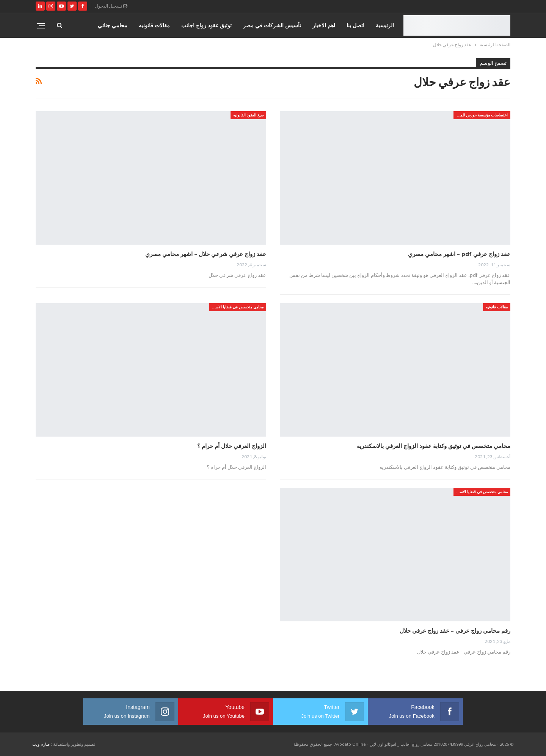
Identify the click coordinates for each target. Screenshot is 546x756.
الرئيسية (385, 25)
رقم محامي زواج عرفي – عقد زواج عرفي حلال (455, 630)
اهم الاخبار (324, 25)
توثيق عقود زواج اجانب (206, 25)
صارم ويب (41, 744)
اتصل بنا (355, 25)
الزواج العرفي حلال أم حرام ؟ (232, 446)
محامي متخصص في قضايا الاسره (237, 307)
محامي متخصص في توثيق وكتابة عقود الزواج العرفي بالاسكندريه (434, 446)
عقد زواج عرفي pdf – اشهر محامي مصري (459, 254)
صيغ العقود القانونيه (248, 115)
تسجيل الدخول (111, 6)
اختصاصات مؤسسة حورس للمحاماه (481, 115)
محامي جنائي (113, 25)
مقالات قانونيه (154, 25)
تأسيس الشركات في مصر (272, 25)
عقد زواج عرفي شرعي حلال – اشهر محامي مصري (206, 254)
